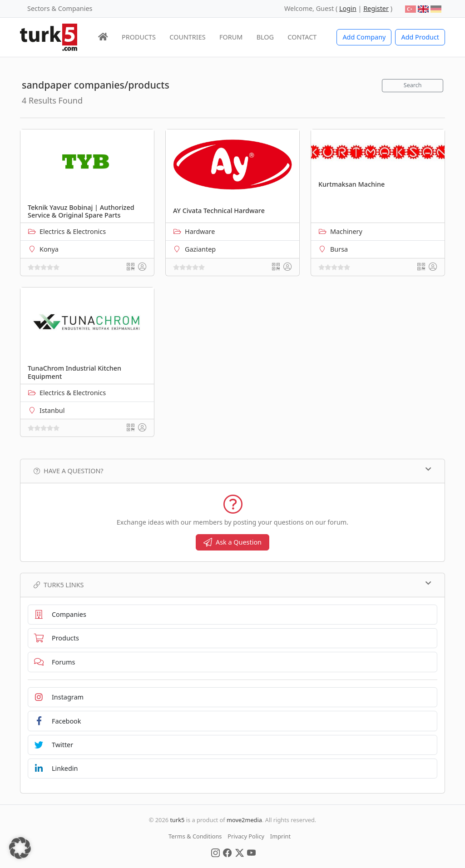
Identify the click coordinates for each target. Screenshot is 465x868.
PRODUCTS (139, 37)
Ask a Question (232, 542)
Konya (49, 249)
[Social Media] (215, 852)
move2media (244, 820)
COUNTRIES (187, 37)
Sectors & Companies (60, 8)
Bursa (339, 249)
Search (413, 85)
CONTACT (302, 37)
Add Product (420, 37)
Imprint (280, 836)
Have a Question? (232, 471)
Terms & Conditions (195, 836)
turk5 (177, 820)
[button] (20, 848)
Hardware (200, 231)
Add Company (364, 37)
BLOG (265, 37)
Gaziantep (200, 249)
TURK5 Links (232, 585)
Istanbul (52, 410)
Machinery (346, 231)
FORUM (231, 37)
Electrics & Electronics (73, 231)
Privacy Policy (246, 836)
